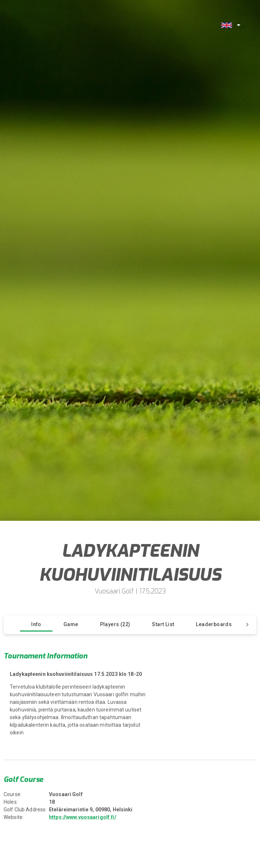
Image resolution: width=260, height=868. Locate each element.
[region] (85, 706)
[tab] (36, 625)
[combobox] (230, 25)
